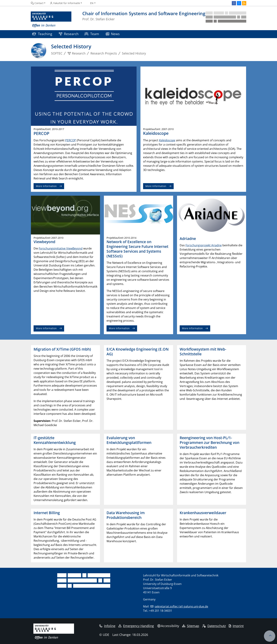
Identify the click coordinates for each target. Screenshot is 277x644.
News (113, 34)
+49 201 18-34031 (161, 611)
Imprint (236, 626)
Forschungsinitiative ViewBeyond (61, 248)
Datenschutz (214, 626)
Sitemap (191, 626)
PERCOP (71, 140)
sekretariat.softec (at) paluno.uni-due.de (181, 606)
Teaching (42, 34)
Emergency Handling (136, 626)
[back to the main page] (226, 19)
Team (92, 34)
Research (69, 34)
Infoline (107, 626)
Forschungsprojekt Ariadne (204, 245)
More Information (46, 186)
